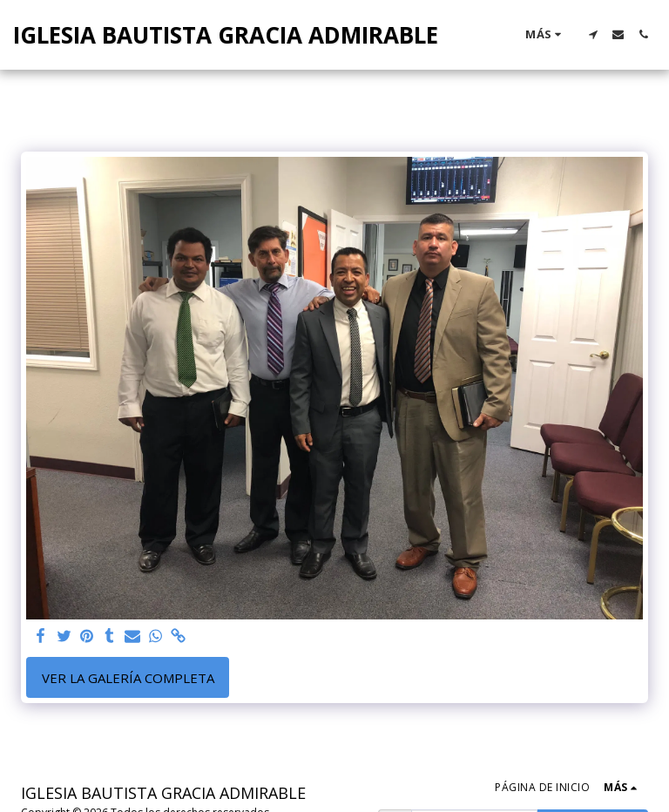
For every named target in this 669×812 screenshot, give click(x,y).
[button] (593, 34)
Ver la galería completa (128, 678)
